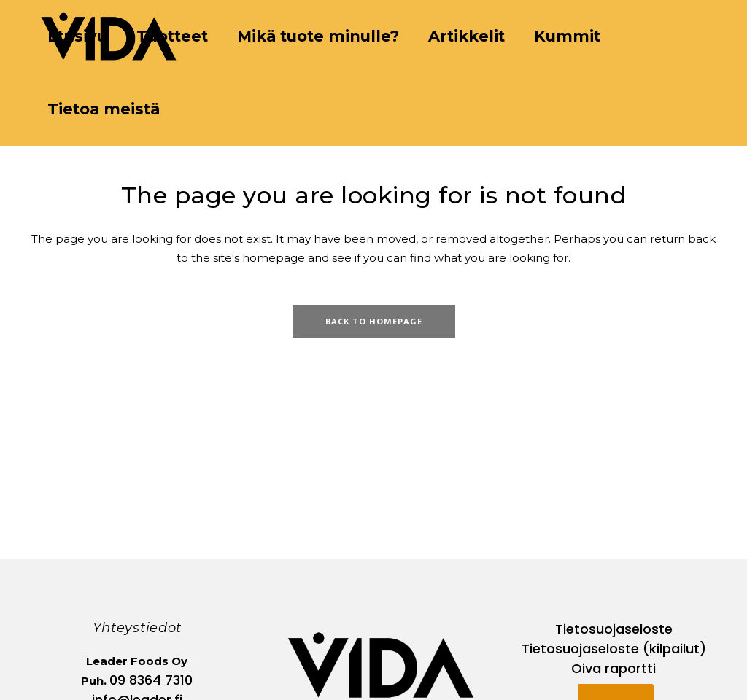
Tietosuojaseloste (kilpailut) (614, 649)
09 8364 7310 (151, 680)
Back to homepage (374, 321)
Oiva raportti (614, 668)
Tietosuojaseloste (614, 629)
